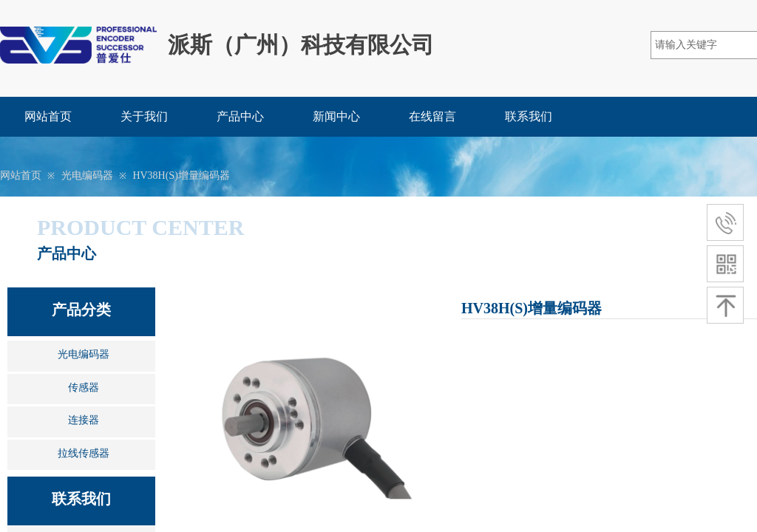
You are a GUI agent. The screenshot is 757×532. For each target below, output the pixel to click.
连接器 (84, 420)
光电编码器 (87, 175)
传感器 (84, 388)
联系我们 (529, 116)
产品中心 (240, 116)
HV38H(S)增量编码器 (181, 175)
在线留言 (432, 116)
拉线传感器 (84, 453)
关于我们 (144, 116)
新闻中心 (336, 116)
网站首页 (48, 116)
